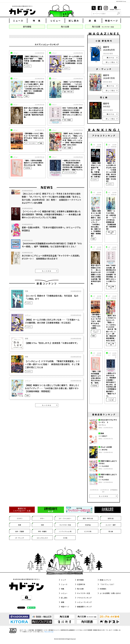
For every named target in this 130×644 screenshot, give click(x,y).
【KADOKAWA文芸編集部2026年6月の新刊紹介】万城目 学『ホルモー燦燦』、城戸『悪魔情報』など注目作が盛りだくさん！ (52, 245)
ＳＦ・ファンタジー (31, 143)
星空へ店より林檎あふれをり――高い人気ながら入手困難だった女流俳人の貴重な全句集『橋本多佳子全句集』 (34, 112)
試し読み (74, 21)
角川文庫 (80, 589)
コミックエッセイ (42, 538)
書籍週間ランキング (84, 607)
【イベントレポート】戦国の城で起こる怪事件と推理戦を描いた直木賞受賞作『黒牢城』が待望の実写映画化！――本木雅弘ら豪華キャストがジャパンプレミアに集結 (51, 214)
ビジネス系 (88, 531)
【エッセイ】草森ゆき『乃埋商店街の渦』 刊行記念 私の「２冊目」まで (52, 297)
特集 (63, 589)
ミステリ (28, 66)
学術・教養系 (67, 120)
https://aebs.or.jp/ (49, 632)
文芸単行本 (81, 584)
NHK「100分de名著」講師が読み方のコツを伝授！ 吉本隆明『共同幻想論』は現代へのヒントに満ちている (72, 112)
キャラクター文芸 (65, 525)
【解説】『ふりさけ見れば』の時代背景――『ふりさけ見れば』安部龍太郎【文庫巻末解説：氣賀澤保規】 (73, 85)
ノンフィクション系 (69, 172)
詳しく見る (112, 62)
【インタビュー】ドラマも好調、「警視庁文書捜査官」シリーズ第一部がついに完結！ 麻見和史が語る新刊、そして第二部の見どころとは (52, 364)
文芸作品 (28, 168)
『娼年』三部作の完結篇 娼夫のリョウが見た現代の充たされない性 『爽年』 (34, 163)
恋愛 (26, 96)
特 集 (37, 21)
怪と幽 (111, 531)
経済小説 (111, 518)
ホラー (42, 518)
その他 (65, 538)
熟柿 (102, 433)
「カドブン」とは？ (107, 584)
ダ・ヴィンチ (20, 538)
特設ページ (112, 21)
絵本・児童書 (67, 148)
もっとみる (50, 271)
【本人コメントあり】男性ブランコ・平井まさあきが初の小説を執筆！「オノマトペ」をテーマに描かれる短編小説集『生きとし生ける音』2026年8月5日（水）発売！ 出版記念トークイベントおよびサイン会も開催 (52, 198)
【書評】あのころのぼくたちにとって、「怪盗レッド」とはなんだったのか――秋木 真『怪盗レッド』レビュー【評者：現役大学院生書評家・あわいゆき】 (73, 139)
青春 (41, 143)
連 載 (93, 21)
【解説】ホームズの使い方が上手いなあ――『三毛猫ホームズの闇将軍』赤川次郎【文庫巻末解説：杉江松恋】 (72, 61)
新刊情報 (80, 580)
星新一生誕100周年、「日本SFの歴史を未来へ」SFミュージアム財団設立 (51, 229)
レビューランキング (84, 602)
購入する (112, 58)
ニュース (18, 21)
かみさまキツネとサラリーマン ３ (108, 421)
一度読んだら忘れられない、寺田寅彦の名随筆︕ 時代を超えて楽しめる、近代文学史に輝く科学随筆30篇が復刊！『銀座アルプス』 (73, 165)
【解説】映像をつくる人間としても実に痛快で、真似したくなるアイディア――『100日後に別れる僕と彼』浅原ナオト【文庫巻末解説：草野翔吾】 (34, 87)
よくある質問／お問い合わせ (110, 593)
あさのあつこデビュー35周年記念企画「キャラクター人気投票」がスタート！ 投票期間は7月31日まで (51, 257)
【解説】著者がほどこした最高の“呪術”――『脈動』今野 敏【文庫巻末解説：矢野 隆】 (34, 60)
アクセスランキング (84, 598)
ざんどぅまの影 (106, 447)
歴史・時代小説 (68, 92)
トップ (63, 580)
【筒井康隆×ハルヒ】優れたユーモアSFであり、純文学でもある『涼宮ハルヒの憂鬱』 (34, 137)
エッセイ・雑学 (111, 525)
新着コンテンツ (105, 580)
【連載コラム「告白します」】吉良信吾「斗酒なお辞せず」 (52, 343)
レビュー (56, 21)
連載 (63, 602)
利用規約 (103, 589)
